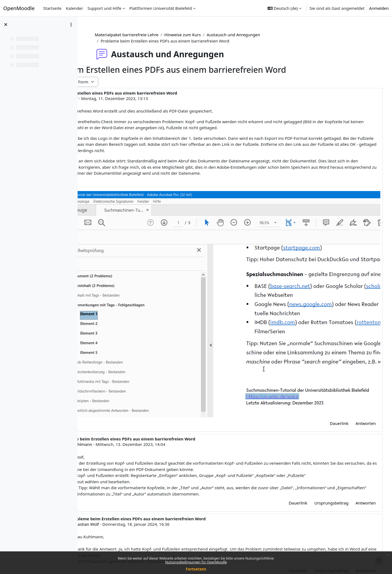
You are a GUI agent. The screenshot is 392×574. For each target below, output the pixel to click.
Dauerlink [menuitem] (329, 380)
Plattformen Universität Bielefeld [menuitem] (161, 8)
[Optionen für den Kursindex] (71, 25)
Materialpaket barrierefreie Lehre (154, 35)
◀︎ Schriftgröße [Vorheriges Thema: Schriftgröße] (107, 543)
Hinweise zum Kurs (209, 35)
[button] (284, 8)
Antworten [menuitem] (356, 380)
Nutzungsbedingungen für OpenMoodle (196, 562)
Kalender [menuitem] (74, 8)
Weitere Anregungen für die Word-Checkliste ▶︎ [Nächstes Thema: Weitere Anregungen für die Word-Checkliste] (323, 543)
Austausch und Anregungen (260, 35)
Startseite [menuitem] (52, 8)
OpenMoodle (19, 8)
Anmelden (379, 8)
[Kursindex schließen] (6, 25)
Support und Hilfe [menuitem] (104, 8)
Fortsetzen (196, 569)
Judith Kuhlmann (138, 401)
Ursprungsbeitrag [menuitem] (321, 460)
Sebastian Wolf (127, 98)
